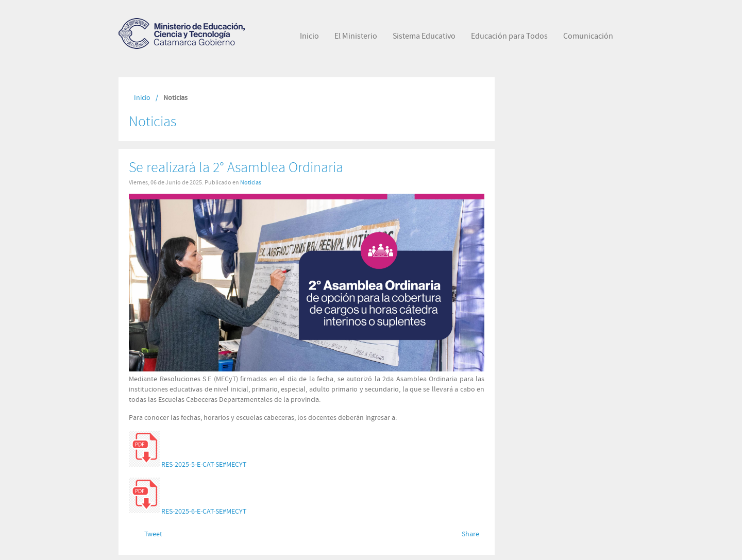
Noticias (251, 182)
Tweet (153, 534)
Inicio (142, 98)
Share (470, 534)
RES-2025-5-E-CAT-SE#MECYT (204, 465)
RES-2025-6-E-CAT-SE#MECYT (204, 511)
